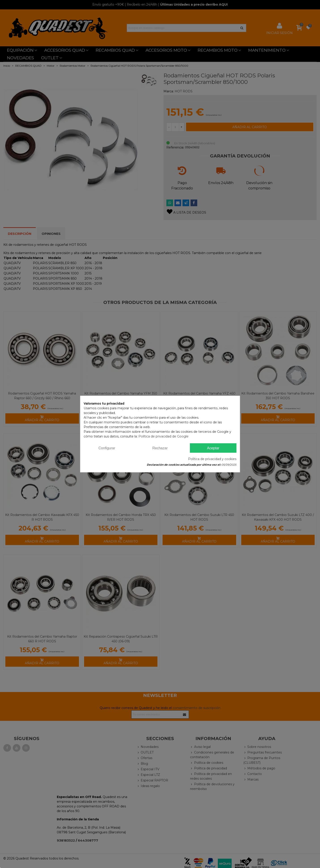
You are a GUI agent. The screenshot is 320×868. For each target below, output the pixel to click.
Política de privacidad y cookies (212, 459)
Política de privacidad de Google (163, 436)
